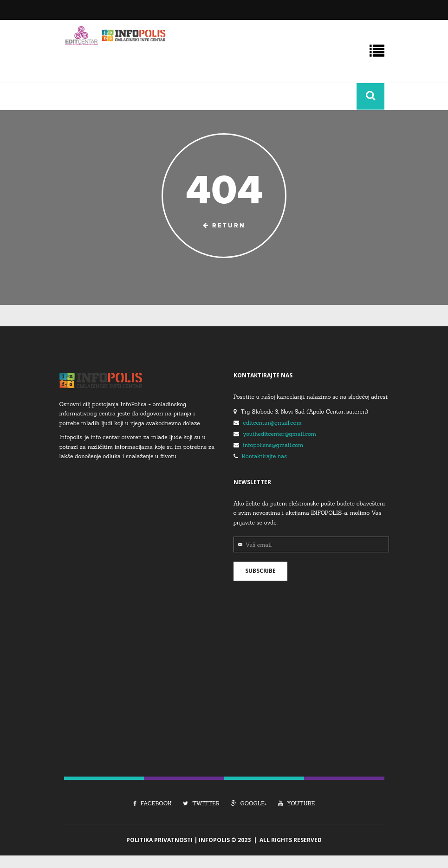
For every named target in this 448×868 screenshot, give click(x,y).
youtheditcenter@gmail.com (279, 434)
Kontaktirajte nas (264, 456)
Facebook (153, 803)
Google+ (249, 803)
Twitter (201, 803)
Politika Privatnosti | (162, 840)
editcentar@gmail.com (272, 423)
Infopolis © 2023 (225, 840)
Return (224, 226)
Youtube (296, 803)
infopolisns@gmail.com (273, 445)
